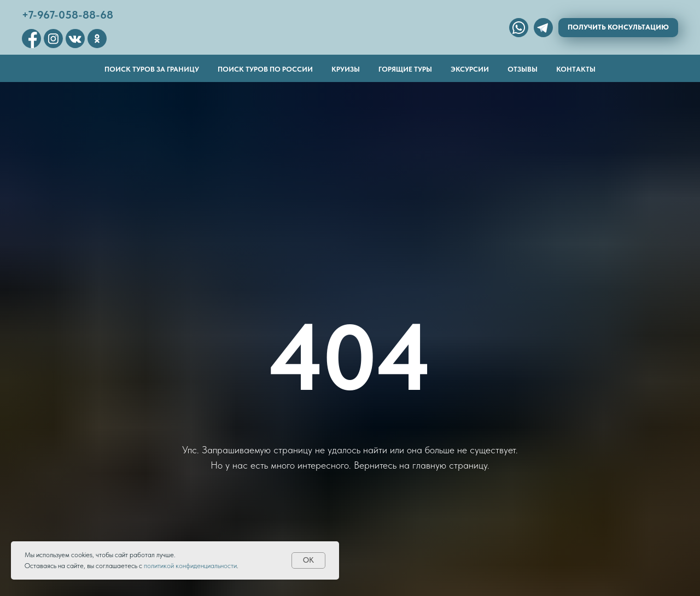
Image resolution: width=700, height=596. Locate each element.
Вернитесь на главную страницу (421, 465)
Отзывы (523, 69)
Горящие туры (405, 69)
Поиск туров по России (265, 69)
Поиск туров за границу (152, 69)
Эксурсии (470, 69)
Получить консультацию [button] (618, 27)
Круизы (346, 69)
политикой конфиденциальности (190, 566)
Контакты (576, 69)
